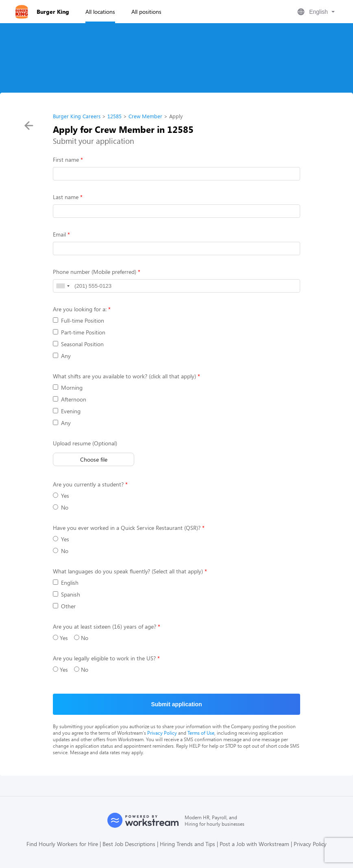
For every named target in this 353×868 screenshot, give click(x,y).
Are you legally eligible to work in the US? (104, 658)
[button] (315, 12)
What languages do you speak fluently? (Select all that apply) (128, 571)
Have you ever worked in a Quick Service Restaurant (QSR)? (127, 528)
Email (59, 234)
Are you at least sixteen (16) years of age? (105, 626)
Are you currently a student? (88, 484)
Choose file (94, 459)
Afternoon (70, 399)
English (66, 583)
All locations (100, 12)
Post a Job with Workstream (254, 844)
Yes (61, 496)
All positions (146, 12)
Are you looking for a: (80, 309)
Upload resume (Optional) (85, 443)
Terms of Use (201, 733)
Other (64, 606)
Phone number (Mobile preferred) (95, 272)
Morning (68, 387)
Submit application (176, 704)
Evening (67, 411)
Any (62, 356)
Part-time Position (79, 332)
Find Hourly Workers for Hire (62, 844)
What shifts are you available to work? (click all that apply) (124, 376)
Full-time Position (78, 320)
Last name (66, 197)
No (61, 507)
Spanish (66, 594)
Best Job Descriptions (129, 844)
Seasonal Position (78, 344)
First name (66, 159)
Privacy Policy (162, 733)
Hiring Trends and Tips (187, 844)
